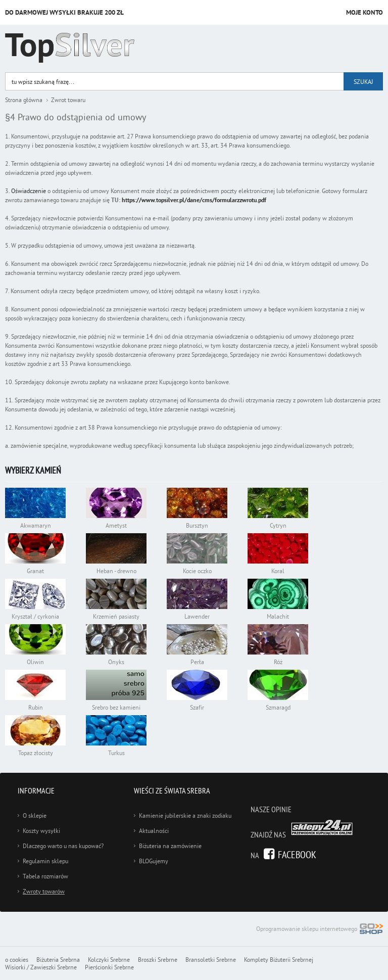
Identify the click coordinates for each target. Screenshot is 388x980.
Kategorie (366, 49)
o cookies (17, 960)
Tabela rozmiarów (45, 876)
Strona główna (24, 100)
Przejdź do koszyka (327, 13)
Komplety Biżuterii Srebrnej (279, 960)
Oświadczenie (29, 191)
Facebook (297, 854)
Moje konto (365, 12)
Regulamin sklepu (45, 861)
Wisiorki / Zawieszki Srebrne (41, 967)
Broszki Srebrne (158, 960)
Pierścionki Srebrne (109, 967)
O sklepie (35, 815)
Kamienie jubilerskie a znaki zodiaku (185, 815)
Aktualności (154, 831)
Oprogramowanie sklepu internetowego (320, 930)
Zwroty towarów (44, 891)
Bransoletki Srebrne (211, 960)
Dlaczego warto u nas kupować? (63, 846)
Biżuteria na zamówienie (170, 846)
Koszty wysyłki (41, 831)
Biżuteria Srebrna (58, 960)
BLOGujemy (154, 861)
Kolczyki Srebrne (109, 960)
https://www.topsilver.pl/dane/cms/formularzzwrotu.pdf (194, 200)
